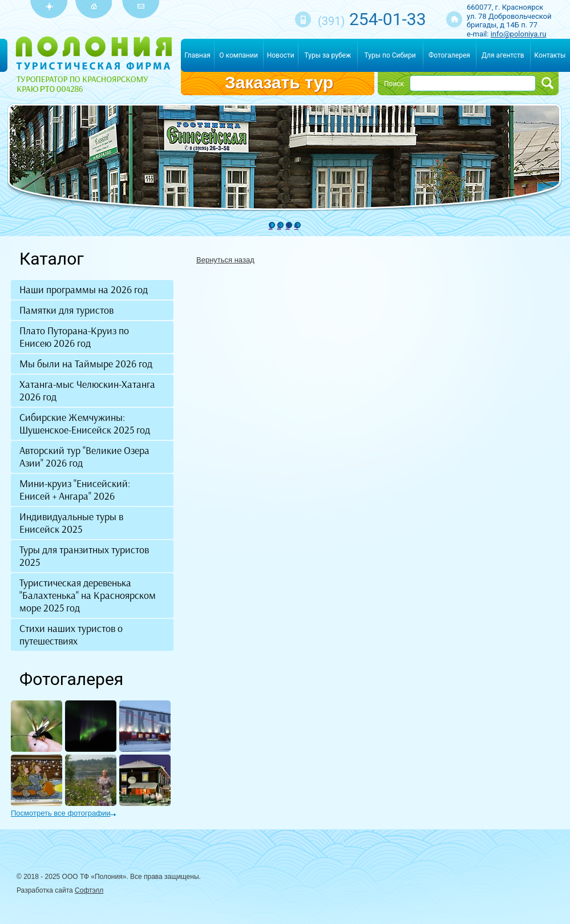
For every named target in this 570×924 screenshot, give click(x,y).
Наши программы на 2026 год (84, 290)
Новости (281, 55)
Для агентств (503, 55)
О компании (238, 55)
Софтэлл (89, 890)
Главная (197, 55)
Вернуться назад (225, 260)
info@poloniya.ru (519, 34)
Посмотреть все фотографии (60, 813)
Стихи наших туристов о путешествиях (71, 635)
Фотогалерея (449, 55)
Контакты (550, 55)
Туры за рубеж (328, 55)
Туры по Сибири (390, 55)
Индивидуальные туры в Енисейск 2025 (71, 523)
